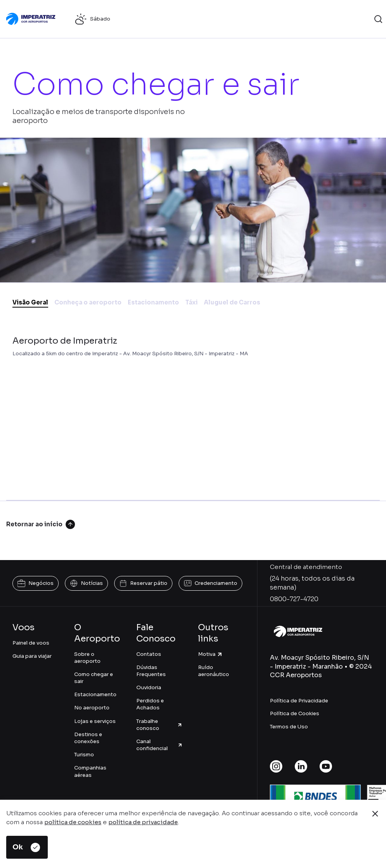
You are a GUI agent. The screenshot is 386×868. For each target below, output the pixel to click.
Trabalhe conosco (159, 725)
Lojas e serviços (95, 721)
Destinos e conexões (88, 738)
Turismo (84, 755)
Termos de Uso (289, 727)
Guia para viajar (32, 656)
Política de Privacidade (299, 701)
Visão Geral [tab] (30, 302)
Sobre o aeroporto (87, 658)
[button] (378, 19)
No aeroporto (92, 708)
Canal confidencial (159, 745)
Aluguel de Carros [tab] (232, 302)
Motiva (210, 654)
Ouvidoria (149, 687)
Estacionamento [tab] (153, 302)
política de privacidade (143, 822)
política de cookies (73, 822)
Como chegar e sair (94, 678)
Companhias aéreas (90, 771)
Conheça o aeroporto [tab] (88, 302)
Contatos (149, 654)
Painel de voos (31, 643)
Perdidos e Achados (150, 704)
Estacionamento (95, 694)
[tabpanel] (193, 410)
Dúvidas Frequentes (151, 671)
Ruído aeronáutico (214, 671)
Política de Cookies (295, 713)
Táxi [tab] (191, 302)
